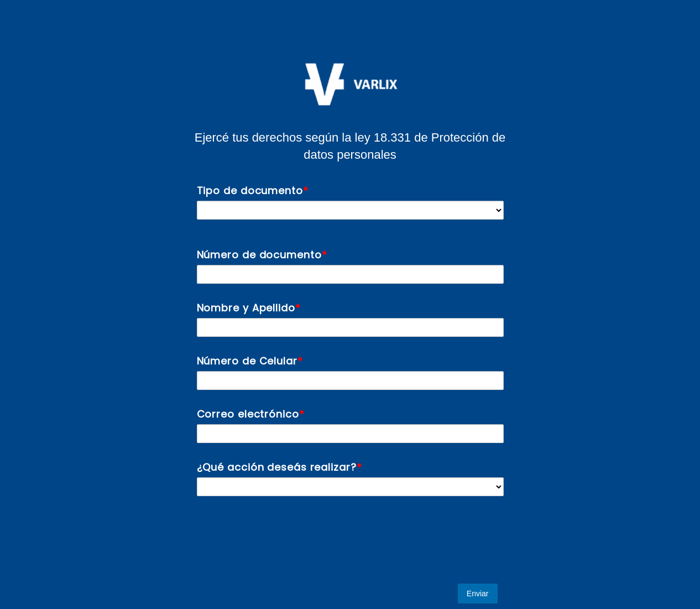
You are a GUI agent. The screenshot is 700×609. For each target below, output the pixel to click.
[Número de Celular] (350, 381)
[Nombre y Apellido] (350, 327)
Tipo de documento (250, 191)
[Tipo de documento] (350, 210)
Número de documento (259, 255)
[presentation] (275, 540)
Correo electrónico (248, 414)
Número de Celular (247, 361)
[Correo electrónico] (350, 434)
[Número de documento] (350, 274)
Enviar (478, 594)
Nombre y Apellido (246, 308)
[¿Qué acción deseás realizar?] (350, 487)
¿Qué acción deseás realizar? (277, 467)
